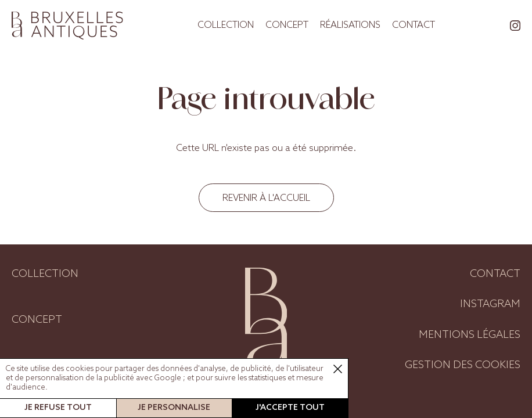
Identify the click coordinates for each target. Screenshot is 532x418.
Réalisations (350, 25)
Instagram (490, 304)
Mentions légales (470, 335)
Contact (414, 25)
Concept (287, 25)
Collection (226, 25)
